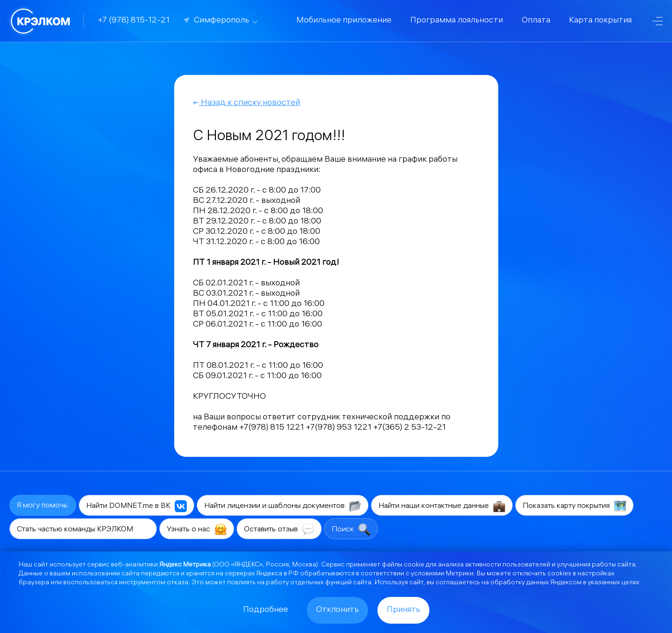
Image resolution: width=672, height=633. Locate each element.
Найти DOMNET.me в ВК (137, 506)
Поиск (351, 529)
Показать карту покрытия (574, 506)
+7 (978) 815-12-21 (134, 21)
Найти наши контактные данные (442, 506)
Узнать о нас (197, 529)
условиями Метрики (442, 574)
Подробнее (266, 610)
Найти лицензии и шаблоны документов (283, 506)
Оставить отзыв (279, 529)
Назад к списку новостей (247, 103)
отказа (177, 583)
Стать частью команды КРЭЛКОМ (83, 529)
